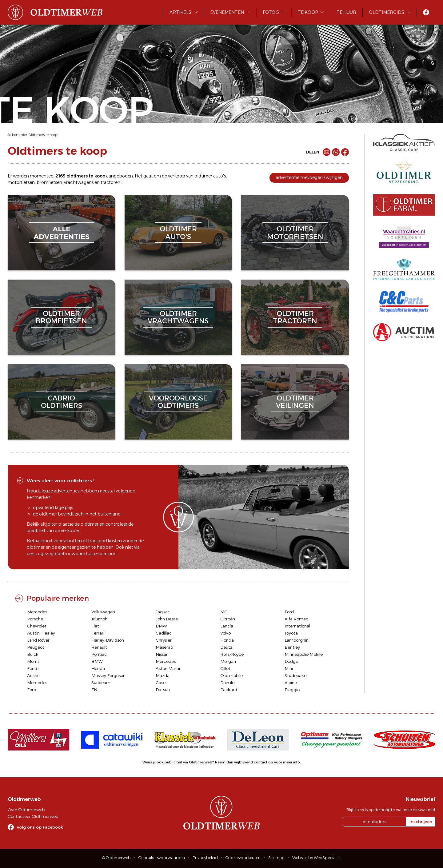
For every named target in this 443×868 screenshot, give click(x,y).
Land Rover (38, 640)
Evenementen (227, 12)
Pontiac (99, 654)
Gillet (225, 668)
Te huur (346, 12)
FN (94, 690)
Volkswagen (103, 612)
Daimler (228, 683)
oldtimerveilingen (295, 402)
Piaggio (292, 690)
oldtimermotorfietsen (295, 233)
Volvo (225, 633)
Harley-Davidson (108, 640)
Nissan (162, 654)
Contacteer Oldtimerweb (33, 816)
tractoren (110, 182)
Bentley (292, 647)
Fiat (95, 626)
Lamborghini (297, 640)
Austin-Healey (41, 633)
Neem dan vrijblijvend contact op (244, 762)
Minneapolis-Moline (304, 654)
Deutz (226, 647)
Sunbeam (101, 683)
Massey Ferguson (108, 675)
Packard (229, 690)
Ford (289, 612)
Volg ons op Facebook (40, 827)
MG (224, 612)
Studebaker (296, 675)
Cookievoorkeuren (243, 858)
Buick (33, 654)
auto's (220, 176)
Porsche (35, 619)
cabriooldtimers (62, 402)
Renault (99, 647)
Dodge (291, 661)
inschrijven (421, 822)
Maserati (164, 647)
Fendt (33, 668)
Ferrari (98, 633)
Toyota (291, 633)
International (297, 626)
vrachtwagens (79, 182)
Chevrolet (37, 626)
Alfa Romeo (296, 619)
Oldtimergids (387, 12)
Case (161, 683)
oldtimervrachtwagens (178, 317)
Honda (227, 640)
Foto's (271, 12)
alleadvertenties (62, 233)
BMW (161, 626)
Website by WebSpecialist (317, 858)
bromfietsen (49, 182)
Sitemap (276, 858)
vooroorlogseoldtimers (178, 402)
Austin (33, 675)
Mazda (163, 675)
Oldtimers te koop (43, 135)
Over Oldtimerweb (26, 810)
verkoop (177, 176)
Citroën (228, 619)
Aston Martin (169, 668)
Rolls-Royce (232, 654)
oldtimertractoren (295, 317)
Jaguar (162, 612)
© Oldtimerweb (116, 858)
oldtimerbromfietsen (61, 317)
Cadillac (164, 633)
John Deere (167, 619)
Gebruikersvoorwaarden (162, 858)
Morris (33, 661)
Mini (289, 668)
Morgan (228, 661)
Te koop (308, 12)
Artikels (180, 12)
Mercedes (37, 612)
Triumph (99, 619)
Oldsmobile (231, 675)
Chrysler (164, 640)
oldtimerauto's (178, 233)
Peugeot (36, 647)
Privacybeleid (205, 858)
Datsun (163, 690)
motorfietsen (21, 182)
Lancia (227, 626)
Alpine (291, 683)
